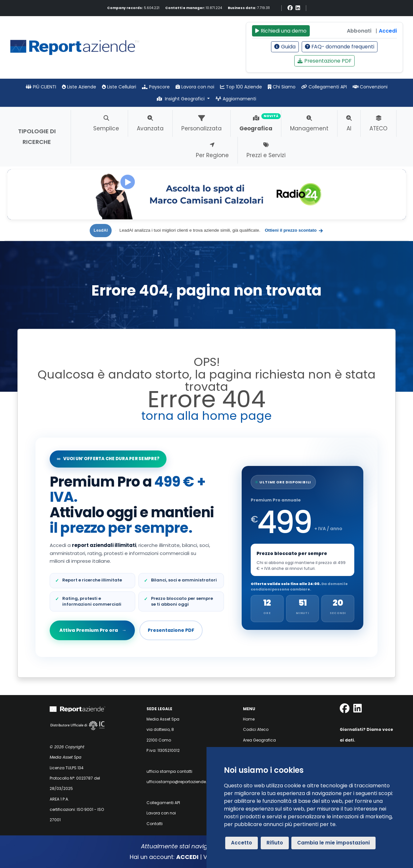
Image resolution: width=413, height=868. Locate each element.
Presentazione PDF (324, 61)
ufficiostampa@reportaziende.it (178, 782)
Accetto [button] (242, 843)
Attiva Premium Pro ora (93, 630)
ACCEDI (187, 857)
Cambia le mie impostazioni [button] (333, 843)
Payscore (156, 87)
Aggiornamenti (236, 99)
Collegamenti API (324, 87)
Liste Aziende (79, 87)
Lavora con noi (195, 87)
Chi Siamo (282, 87)
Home (249, 719)
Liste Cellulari (119, 87)
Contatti (155, 824)
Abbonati (359, 31)
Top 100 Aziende (241, 87)
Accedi (388, 31)
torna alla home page (206, 416)
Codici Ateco (256, 729)
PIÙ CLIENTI (41, 87)
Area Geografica (259, 740)
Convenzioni (370, 87)
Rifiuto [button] (275, 843)
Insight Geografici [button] (181, 99)
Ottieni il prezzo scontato (294, 230)
